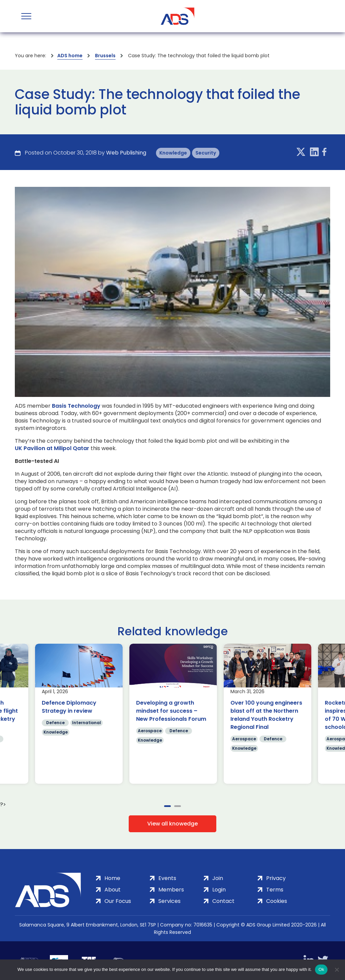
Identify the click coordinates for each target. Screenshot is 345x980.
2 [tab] (178, 806)
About (113, 890)
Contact (223, 901)
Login (219, 890)
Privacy (276, 878)
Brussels (105, 56)
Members (171, 890)
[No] (337, 970)
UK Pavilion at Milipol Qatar (52, 448)
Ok (321, 969)
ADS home (70, 56)
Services (169, 901)
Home (112, 878)
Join (218, 878)
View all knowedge (172, 824)
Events (167, 878)
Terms (275, 890)
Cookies (277, 901)
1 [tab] (167, 806)
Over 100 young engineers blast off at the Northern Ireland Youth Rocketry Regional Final (266, 715)
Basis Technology (76, 406)
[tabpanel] (79, 714)
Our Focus (118, 901)
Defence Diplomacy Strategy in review (69, 707)
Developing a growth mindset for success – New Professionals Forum (171, 711)
